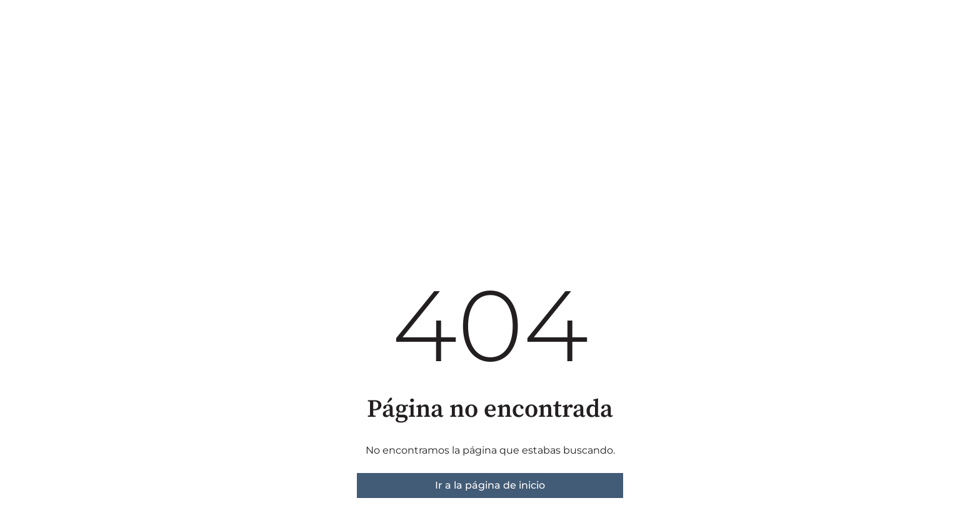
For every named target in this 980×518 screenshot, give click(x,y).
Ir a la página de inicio (490, 485)
